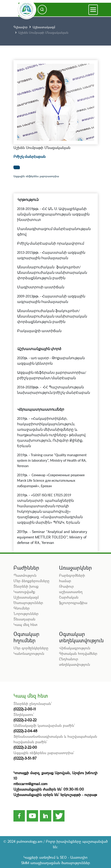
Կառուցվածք (24, 592)
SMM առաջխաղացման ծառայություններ (56, 863)
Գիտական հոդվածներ (78, 653)
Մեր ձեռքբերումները (31, 581)
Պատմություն (25, 575)
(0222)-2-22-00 (25, 747)
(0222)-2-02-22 (25, 720)
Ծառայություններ (28, 603)
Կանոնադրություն (29, 653)
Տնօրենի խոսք (26, 586)
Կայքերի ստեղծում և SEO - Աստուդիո (55, 857)
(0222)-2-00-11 (25, 709)
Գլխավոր (21, 27)
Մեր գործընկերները (31, 648)
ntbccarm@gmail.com (30, 784)
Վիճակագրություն (75, 648)
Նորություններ (26, 613)
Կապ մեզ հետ (25, 624)
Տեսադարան (24, 619)
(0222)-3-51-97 (25, 758)
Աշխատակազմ (44, 27)
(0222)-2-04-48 (25, 731)
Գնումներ (22, 608)
